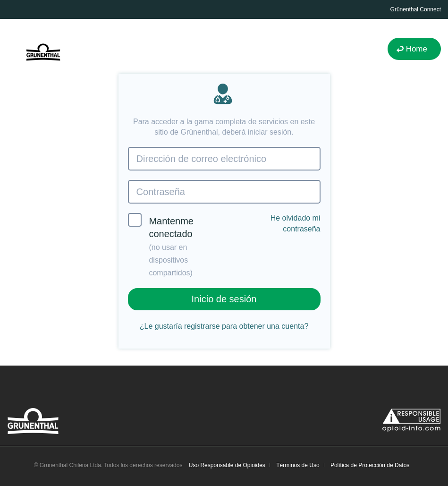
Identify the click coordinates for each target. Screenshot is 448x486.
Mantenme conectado (161, 245)
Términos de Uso (298, 465)
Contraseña (161, 192)
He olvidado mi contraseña (296, 223)
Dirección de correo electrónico (202, 159)
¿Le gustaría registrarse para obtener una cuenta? (224, 326)
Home (417, 49)
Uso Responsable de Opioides (227, 465)
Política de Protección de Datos (370, 465)
